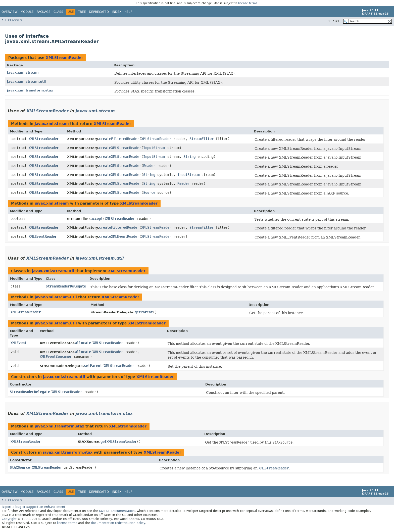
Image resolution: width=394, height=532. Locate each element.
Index (117, 12)
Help (128, 12)
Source (149, 192)
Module (27, 12)
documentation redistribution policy (118, 523)
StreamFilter (202, 139)
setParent (93, 366)
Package (44, 12)
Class (58, 12)
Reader (149, 166)
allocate (83, 343)
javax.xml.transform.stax (30, 90)
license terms (248, 3)
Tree (82, 12)
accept (97, 219)
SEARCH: (335, 21)
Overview (10, 12)
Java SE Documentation (117, 511)
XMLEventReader (43, 236)
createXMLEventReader (119, 236)
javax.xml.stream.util (26, 82)
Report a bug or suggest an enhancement (34, 507)
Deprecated (99, 12)
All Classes (12, 20)
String (189, 157)
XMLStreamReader (64, 58)
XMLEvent (19, 343)
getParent (144, 312)
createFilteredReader (119, 139)
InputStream (154, 148)
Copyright (9, 519)
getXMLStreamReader (119, 442)
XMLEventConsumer (56, 357)
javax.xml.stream (23, 72)
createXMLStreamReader (120, 148)
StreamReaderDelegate (66, 286)
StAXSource (20, 467)
